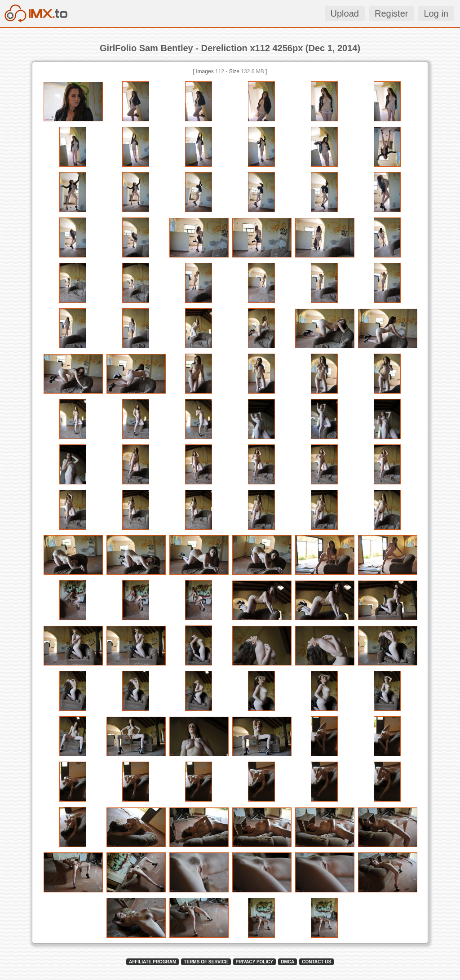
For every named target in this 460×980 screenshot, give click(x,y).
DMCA (287, 962)
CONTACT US (316, 962)
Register (391, 13)
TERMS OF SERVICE (206, 962)
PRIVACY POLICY (255, 962)
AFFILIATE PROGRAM (153, 962)
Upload (345, 13)
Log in (436, 13)
